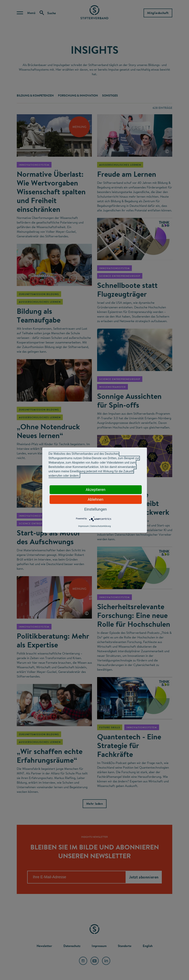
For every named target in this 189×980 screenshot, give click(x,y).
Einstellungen (96, 509)
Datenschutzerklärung (101, 526)
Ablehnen (96, 499)
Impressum (84, 526)
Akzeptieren (96, 490)
